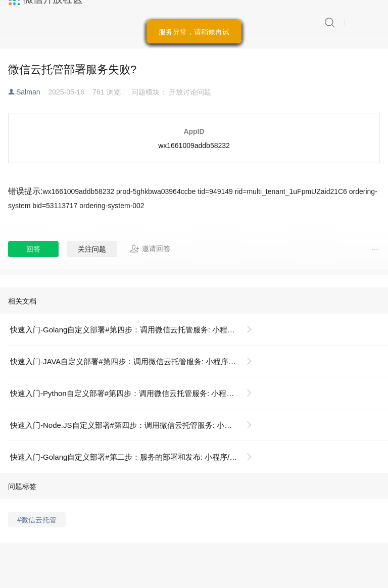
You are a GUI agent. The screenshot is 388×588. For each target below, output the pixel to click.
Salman (28, 92)
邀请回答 (150, 249)
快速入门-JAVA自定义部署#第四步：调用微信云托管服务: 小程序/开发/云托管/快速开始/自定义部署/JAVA (135, 361)
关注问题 (92, 249)
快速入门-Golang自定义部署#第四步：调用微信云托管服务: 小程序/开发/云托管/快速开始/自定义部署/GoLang (135, 330)
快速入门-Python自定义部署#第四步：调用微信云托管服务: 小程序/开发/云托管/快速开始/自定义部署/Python (135, 393)
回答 (33, 249)
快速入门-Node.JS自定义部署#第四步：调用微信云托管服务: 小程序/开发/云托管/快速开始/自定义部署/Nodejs (135, 425)
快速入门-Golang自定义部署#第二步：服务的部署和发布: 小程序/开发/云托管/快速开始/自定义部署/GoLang (135, 457)
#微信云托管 (37, 520)
